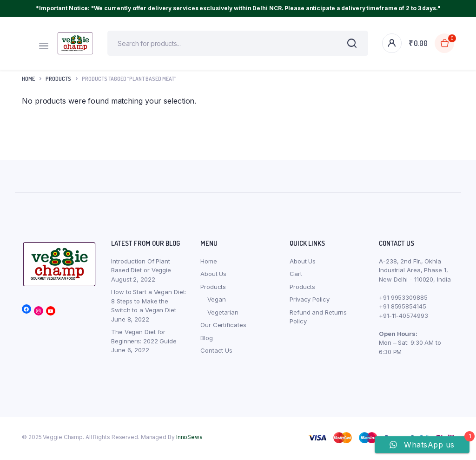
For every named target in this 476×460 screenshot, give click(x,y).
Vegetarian (223, 315)
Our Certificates (223, 328)
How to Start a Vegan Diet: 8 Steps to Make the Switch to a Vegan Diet (149, 304)
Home (28, 82)
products (58, 82)
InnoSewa (189, 440)
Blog (207, 341)
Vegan (217, 302)
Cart (296, 276)
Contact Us (216, 353)
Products (213, 289)
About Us (213, 276)
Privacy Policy (310, 302)
